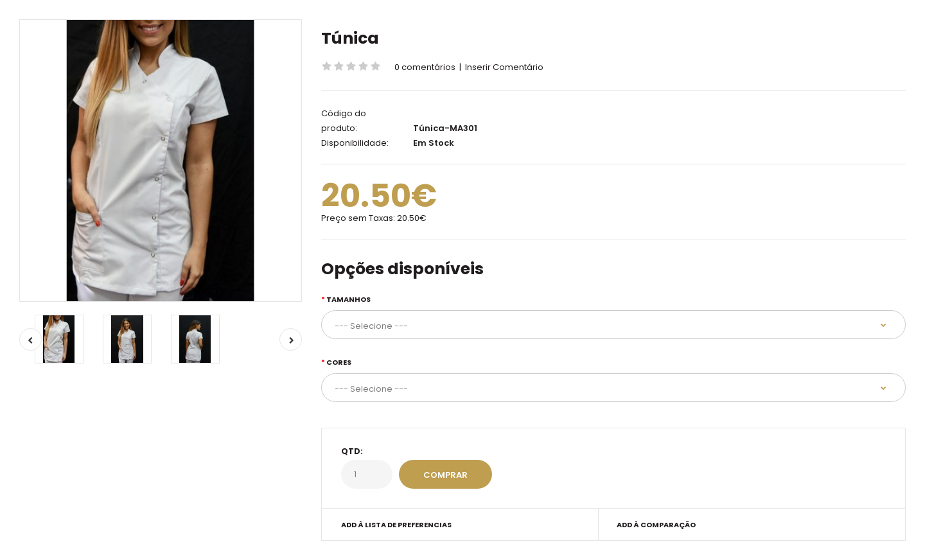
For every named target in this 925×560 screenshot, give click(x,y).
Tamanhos (348, 299)
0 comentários (425, 67)
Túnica (350, 38)
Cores (339, 362)
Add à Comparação (656, 525)
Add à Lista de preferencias (396, 525)
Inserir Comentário (504, 67)
